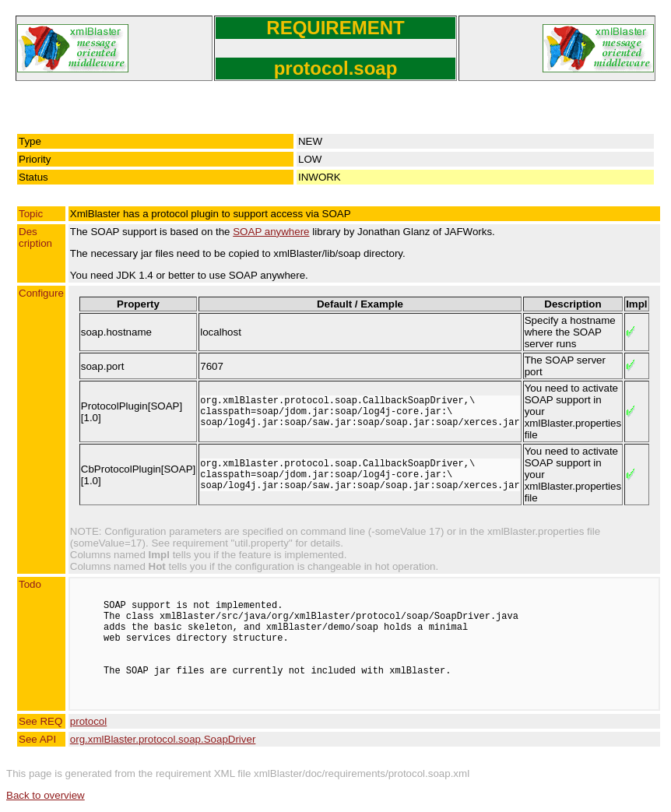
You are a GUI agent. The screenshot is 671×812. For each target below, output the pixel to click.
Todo (30, 584)
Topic (31, 214)
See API (37, 739)
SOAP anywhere (271, 232)
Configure (41, 293)
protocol (88, 721)
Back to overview (46, 795)
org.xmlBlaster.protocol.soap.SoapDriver (163, 739)
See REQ (40, 721)
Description (35, 237)
